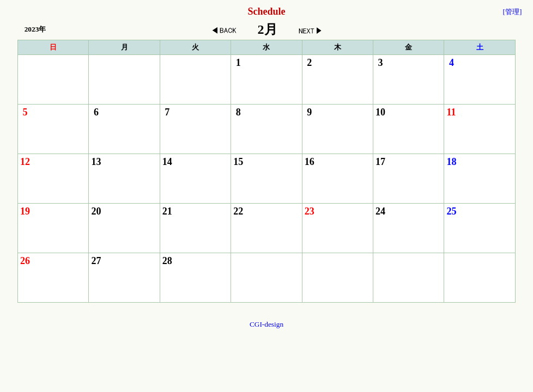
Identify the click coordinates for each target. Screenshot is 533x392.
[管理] (512, 12)
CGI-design (266, 324)
